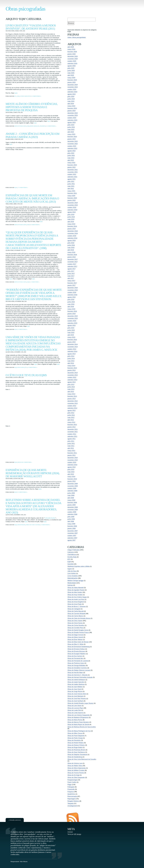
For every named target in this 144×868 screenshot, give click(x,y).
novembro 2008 (73, 510)
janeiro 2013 (72, 399)
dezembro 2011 (73, 429)
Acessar (70, 832)
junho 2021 (71, 184)
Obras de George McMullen (76, 666)
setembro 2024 (72, 92)
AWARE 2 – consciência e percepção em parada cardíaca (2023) (32, 135)
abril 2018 (71, 250)
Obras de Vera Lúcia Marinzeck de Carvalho (82, 759)
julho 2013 (71, 384)
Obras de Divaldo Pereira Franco (78, 632)
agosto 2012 (72, 410)
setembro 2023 (72, 120)
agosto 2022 (72, 151)
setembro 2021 (72, 177)
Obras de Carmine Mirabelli (76, 614)
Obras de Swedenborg (75, 757)
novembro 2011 (73, 432)
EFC (15, 96)
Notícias (70, 585)
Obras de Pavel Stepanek (76, 736)
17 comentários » (23, 188)
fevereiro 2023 (72, 137)
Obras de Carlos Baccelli (76, 611)
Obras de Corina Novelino (76, 625)
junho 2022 (71, 156)
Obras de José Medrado (75, 696)
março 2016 (71, 309)
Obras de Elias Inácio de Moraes (78, 642)
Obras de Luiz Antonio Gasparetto (79, 715)
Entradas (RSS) (73, 817)
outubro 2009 (72, 488)
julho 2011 (71, 441)
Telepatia (43, 126)
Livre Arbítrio (72, 573)
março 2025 (71, 78)
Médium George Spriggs (75, 581)
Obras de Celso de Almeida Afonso (79, 618)
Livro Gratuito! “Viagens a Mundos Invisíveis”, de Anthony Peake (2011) (31, 27)
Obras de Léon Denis (74, 706)
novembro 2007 (73, 533)
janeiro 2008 (72, 528)
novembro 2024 (73, 87)
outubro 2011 (72, 434)
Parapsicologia (72, 780)
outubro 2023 (72, 118)
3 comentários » (51, 126)
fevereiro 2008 (72, 526)
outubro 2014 (72, 349)
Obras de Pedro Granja (75, 738)
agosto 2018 (72, 240)
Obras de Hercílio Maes (75, 673)
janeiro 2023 (72, 139)
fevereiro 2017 (72, 283)
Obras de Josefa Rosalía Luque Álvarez (80, 703)
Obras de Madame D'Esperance (78, 717)
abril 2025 (71, 75)
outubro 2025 (72, 61)
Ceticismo (71, 552)
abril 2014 (71, 363)
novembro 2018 (73, 233)
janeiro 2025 (72, 82)
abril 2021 (71, 189)
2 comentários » (45, 525)
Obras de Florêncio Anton (76, 663)
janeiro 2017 (72, 285)
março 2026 (71, 49)
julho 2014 (71, 356)
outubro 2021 (72, 174)
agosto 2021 (72, 179)
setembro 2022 (72, 148)
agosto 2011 (72, 439)
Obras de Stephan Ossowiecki (77, 755)
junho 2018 (71, 245)
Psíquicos (71, 792)
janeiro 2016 (72, 314)
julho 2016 (71, 300)
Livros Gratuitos (25, 96)
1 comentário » (35, 282)
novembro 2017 (73, 262)
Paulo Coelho (72, 782)
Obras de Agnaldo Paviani (76, 590)
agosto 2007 (72, 540)
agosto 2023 (72, 122)
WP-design (78, 834)
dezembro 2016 (73, 288)
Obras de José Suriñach (75, 701)
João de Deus (72, 571)
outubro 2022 (72, 146)
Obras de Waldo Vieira (75, 766)
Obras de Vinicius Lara (75, 763)
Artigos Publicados (20, 126)
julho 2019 (71, 215)
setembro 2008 (72, 514)
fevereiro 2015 (72, 340)
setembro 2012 (72, 408)
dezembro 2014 (73, 344)
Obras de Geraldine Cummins (77, 668)
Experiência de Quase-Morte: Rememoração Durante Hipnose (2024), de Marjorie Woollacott (33, 473)
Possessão (71, 789)
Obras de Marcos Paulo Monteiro (78, 722)
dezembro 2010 (73, 458)
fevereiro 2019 (72, 226)
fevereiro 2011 (72, 453)
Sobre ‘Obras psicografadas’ (77, 37)
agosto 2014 (72, 354)
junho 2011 (71, 443)
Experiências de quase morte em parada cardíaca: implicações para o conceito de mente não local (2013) (32, 198)
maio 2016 (71, 304)
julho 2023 (71, 125)
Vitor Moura (24, 862)
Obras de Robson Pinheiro (76, 745)
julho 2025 (71, 68)
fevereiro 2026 (72, 52)
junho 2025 (71, 71)
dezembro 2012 (73, 401)
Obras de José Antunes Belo (77, 694)
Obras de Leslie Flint (74, 710)
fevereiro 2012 (72, 425)
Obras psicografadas (25, 9)
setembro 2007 (72, 538)
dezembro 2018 (73, 231)
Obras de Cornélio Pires (75, 628)
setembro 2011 (72, 436)
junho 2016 (71, 302)
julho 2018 (71, 243)
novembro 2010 (73, 460)
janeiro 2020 (72, 200)
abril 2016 (71, 307)
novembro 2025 (73, 59)
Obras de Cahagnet (74, 609)
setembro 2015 (72, 323)
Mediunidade (21, 525)
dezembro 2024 (73, 85)
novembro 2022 (73, 144)
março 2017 (71, 281)
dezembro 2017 (73, 259)
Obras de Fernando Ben (75, 658)
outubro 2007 (72, 536)
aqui (16, 93)
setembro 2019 (72, 210)
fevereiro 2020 (72, 198)
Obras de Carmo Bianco (75, 616)
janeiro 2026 (72, 54)
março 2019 (71, 224)
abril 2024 (71, 104)
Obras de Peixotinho (74, 740)
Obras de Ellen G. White (75, 644)
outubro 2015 (72, 321)
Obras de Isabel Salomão (76, 682)
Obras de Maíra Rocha (75, 720)
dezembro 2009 (73, 484)
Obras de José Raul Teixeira (77, 699)
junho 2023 (71, 127)
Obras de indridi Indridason (76, 680)
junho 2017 (71, 274)
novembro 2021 (73, 172)
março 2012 (71, 422)
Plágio (70, 785)
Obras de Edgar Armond (75, 635)
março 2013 (71, 394)
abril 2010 (71, 474)
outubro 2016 (72, 292)
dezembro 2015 (73, 316)
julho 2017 (71, 271)
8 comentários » (35, 225)
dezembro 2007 (73, 531)
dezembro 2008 (73, 507)
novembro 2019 (73, 205)
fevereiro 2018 (72, 255)
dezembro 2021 (73, 170)
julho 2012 (71, 413)
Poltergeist (71, 787)
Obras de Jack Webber (75, 687)
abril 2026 (71, 47)
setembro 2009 (72, 491)
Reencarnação (35, 126)
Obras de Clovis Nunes (75, 623)
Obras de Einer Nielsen (75, 640)
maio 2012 (71, 418)
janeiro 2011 (72, 455)
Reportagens (72, 799)
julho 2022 (71, 153)
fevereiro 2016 (72, 311)
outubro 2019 (72, 207)
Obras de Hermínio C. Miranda (77, 675)
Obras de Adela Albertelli (75, 588)
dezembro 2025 (73, 56)
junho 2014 (71, 359)
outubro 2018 (72, 236)
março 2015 (71, 337)
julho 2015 (71, 328)
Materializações (73, 578)
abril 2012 (71, 420)
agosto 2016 (72, 297)
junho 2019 (71, 217)
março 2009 (71, 500)
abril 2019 (71, 222)
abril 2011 (71, 448)
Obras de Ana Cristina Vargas (77, 597)
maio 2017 (71, 276)
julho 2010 (71, 469)
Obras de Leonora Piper (75, 708)
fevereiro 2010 (72, 479)
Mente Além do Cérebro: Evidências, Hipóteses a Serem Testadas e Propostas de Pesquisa (32, 107)
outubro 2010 (72, 462)
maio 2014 (71, 361)
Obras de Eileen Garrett (75, 637)
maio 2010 (71, 472)
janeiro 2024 (72, 111)
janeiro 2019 (72, 229)
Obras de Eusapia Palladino (77, 654)
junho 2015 (71, 330)
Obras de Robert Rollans (76, 743)
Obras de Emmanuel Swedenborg (79, 647)
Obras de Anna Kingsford (76, 602)
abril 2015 (71, 335)
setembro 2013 (72, 380)
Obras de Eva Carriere (75, 656)
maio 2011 (71, 446)
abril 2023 (71, 132)
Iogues (70, 569)
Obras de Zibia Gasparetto (76, 777)
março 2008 (71, 524)
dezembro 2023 (73, 113)
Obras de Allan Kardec (75, 592)
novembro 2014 (73, 347)
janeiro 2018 (72, 257)
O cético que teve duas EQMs (26, 375)
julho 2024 (71, 97)
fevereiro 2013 (72, 396)
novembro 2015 (73, 318)
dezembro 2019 (73, 203)
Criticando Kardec (50, 518)
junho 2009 (71, 493)
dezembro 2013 (73, 373)
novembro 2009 (73, 486)
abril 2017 (71, 278)
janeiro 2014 (72, 370)
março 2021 (71, 191)
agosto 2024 (72, 94)
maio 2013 (71, 389)
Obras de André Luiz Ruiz (76, 599)
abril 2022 (71, 160)
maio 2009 (71, 495)
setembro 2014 (72, 351)
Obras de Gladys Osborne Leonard (79, 670)
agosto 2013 (72, 382)
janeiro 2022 (72, 167)
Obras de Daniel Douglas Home (78, 630)
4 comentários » (32, 367)
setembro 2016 (72, 295)
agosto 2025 (72, 66)
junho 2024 (71, 99)
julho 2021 (71, 181)
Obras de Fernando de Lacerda (78, 661)
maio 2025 (71, 73)
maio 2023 (71, 130)
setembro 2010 (72, 465)
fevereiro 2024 (72, 108)
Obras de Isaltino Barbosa (76, 684)
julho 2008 (71, 517)
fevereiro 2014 (72, 368)
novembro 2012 (73, 403)
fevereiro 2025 (72, 80)
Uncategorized (72, 806)
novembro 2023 (73, 115)
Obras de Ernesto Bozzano (76, 651)
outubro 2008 (72, 512)
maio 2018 (71, 248)
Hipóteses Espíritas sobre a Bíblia (78, 566)
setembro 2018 (72, 238)
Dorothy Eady (72, 557)
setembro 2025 (72, 63)
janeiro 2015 (72, 342)
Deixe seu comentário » (25, 462)
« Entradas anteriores (15, 820)
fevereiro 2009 (72, 503)
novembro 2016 (73, 290)
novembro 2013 (73, 375)
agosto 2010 (72, 467)
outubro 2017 (72, 264)
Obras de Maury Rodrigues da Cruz (79, 731)
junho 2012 (71, 415)
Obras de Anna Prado (75, 604)
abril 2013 (71, 392)
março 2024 (71, 106)
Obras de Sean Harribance (76, 752)
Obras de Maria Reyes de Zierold (78, 725)
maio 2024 (71, 101)
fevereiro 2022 (72, 165)
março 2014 (71, 366)
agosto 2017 (72, 269)
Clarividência (72, 555)
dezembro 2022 (73, 141)
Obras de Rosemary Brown (76, 750)
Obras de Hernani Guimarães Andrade (80, 677)
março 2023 (71, 134)
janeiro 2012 (72, 427)
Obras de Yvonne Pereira (76, 773)
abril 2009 (71, 498)
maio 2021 (71, 186)
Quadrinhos (71, 794)
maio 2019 (71, 219)
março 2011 (71, 451)
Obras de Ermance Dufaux (76, 649)
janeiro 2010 (72, 481)
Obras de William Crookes (76, 770)
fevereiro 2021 (72, 193)
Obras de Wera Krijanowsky (77, 768)
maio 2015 (71, 333)
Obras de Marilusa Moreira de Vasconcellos (82, 727)
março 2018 (71, 252)
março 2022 (71, 163)
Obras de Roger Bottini (75, 747)
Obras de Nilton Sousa (75, 733)
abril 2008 (71, 521)
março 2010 (71, 477)
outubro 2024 (72, 89)
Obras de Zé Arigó (73, 775)
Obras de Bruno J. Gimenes (77, 606)
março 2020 (71, 196)
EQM (18, 96)
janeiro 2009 (72, 505)
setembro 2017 (72, 266)
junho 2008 (71, 519)
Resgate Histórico (73, 801)
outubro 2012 (72, 406)
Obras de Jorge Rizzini (75, 691)
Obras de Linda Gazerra (75, 713)
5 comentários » (36, 96)
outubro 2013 (72, 377)
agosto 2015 (72, 325)
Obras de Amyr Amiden (75, 595)
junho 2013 (71, 387)
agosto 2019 (72, 212)
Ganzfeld (70, 564)
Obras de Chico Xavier (33, 525)
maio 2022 (71, 158)
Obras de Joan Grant (74, 689)
